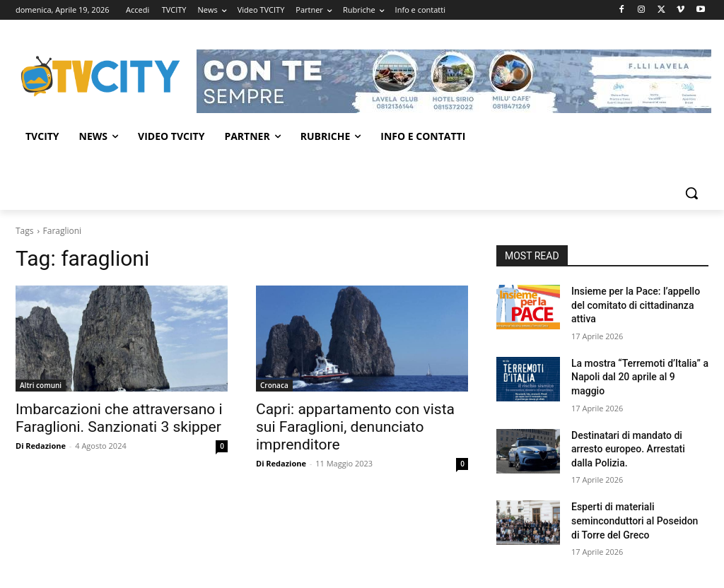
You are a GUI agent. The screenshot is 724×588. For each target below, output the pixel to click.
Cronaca (274, 385)
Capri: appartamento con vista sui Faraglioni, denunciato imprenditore (355, 427)
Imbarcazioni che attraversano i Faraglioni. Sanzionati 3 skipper (119, 418)
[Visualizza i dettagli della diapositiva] (454, 81)
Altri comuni (41, 385)
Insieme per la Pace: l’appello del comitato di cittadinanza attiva (636, 305)
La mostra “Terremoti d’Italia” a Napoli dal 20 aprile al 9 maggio (640, 377)
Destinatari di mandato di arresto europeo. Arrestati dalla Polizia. (628, 449)
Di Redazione (41, 446)
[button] (691, 193)
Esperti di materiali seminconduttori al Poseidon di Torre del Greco (635, 521)
